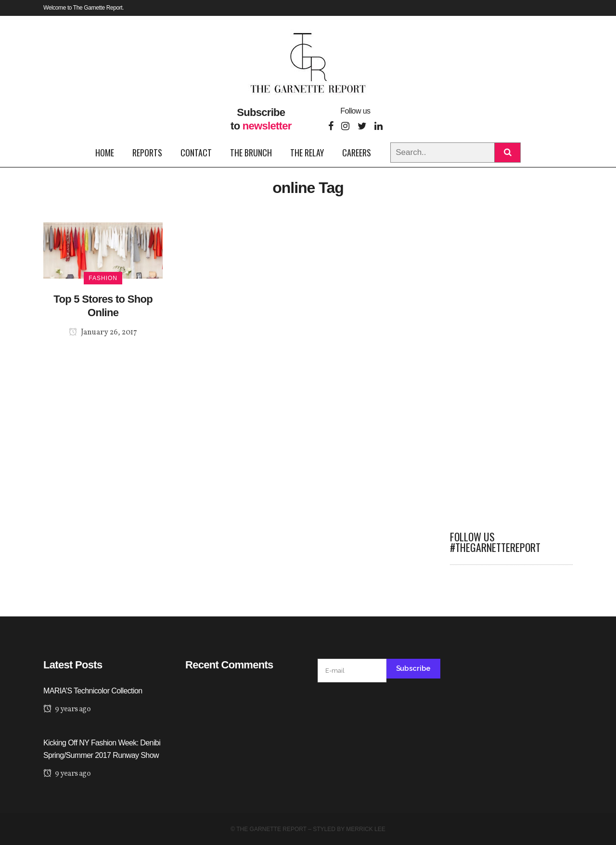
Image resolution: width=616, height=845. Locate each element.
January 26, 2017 (103, 333)
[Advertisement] (511, 367)
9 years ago (67, 709)
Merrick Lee (366, 829)
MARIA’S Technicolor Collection (93, 691)
